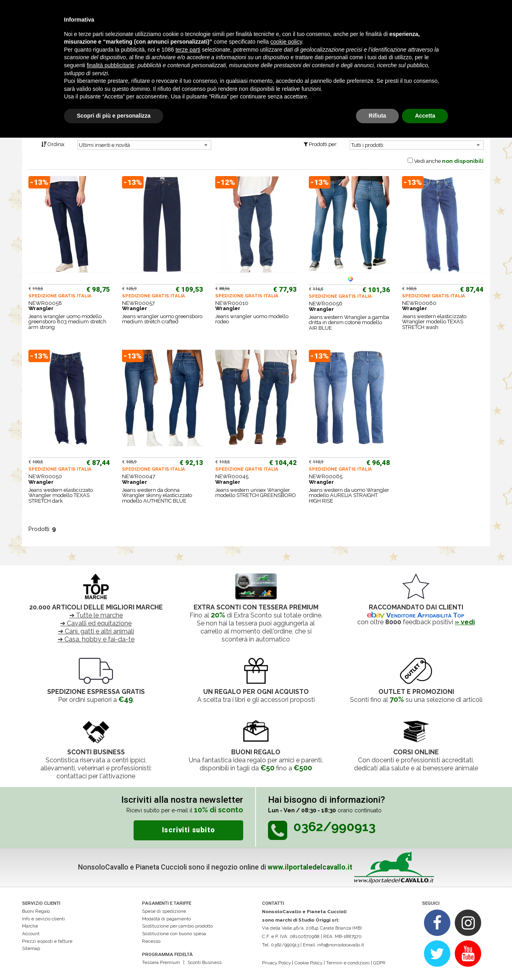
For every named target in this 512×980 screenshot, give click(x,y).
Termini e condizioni (348, 963)
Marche (30, 926)
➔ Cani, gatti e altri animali (96, 631)
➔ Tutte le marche (96, 615)
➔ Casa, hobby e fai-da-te (96, 639)
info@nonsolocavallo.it (341, 945)
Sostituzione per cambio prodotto (177, 926)
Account (31, 934)
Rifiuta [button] (378, 116)
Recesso (151, 941)
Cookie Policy (308, 963)
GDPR (379, 963)
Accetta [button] (425, 116)
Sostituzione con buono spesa (174, 934)
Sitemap (31, 948)
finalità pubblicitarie (111, 65)
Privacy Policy (276, 963)
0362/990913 (285, 945)
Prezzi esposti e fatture (47, 941)
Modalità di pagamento (166, 919)
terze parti (188, 50)
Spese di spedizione (164, 911)
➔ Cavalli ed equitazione (96, 623)
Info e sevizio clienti (43, 919)
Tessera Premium (161, 962)
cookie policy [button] (286, 42)
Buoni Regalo (36, 911)
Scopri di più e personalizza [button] (114, 116)
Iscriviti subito (189, 830)
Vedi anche (449, 161)
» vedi (465, 622)
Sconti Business (205, 962)
